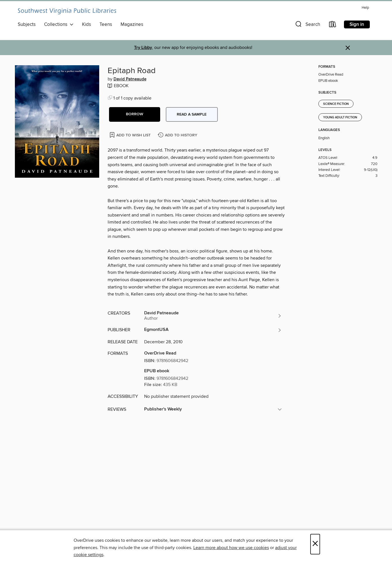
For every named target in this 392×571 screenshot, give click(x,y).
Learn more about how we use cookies (231, 548)
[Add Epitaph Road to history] (178, 135)
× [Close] (315, 544)
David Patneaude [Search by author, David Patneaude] (130, 79)
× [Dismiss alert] (348, 48)
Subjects (27, 24)
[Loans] (333, 25)
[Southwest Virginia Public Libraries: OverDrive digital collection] (67, 11)
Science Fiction (336, 104)
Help (365, 8)
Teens (106, 24)
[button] (307, 25)
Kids (87, 24)
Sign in (357, 24)
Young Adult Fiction (340, 118)
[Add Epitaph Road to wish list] (131, 135)
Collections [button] (59, 24)
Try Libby (143, 48)
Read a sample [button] (192, 114)
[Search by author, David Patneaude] (213, 316)
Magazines (132, 24)
